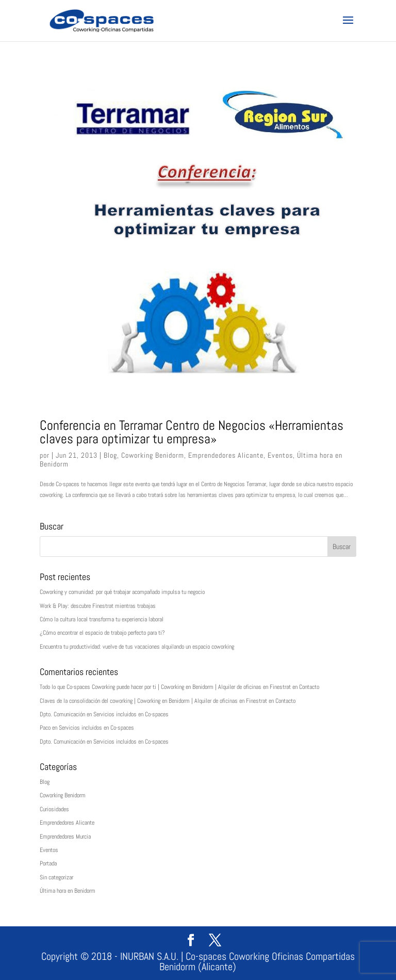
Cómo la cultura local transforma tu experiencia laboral (102, 619)
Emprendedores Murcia (65, 837)
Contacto (309, 687)
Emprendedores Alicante (226, 455)
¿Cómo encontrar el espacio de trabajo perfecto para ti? (102, 633)
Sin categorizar (56, 877)
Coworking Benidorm (153, 455)
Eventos (280, 455)
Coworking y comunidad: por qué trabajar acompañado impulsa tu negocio (122, 592)
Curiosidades (54, 809)
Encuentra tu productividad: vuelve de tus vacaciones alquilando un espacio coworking (137, 647)
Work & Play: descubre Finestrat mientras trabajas (98, 606)
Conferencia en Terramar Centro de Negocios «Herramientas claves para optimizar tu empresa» (192, 432)
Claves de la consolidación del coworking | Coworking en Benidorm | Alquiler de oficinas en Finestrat (153, 701)
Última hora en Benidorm (68, 891)
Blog (110, 455)
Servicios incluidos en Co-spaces (131, 714)
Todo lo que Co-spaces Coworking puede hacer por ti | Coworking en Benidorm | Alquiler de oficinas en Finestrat (165, 687)
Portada (48, 863)
